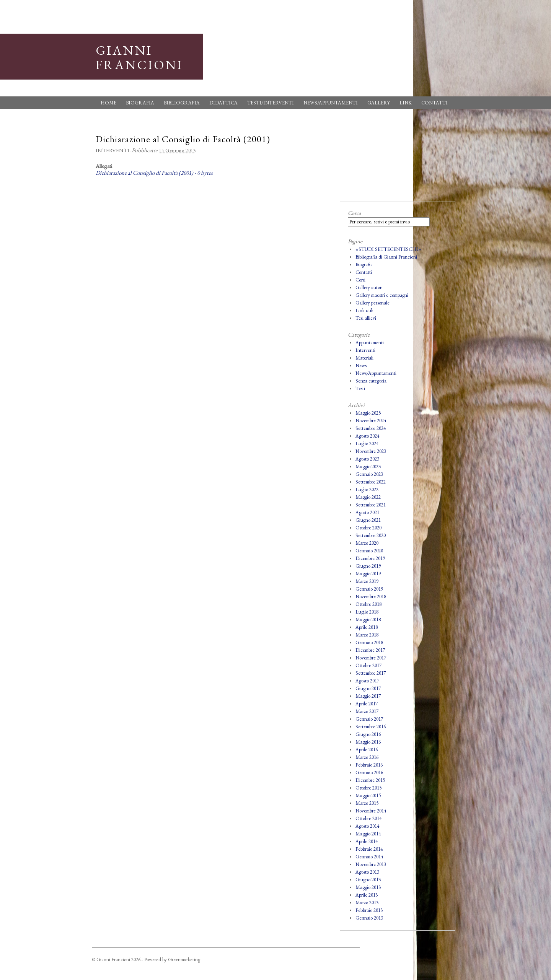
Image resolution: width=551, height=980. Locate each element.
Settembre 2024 (371, 428)
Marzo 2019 (367, 581)
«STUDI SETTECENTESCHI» (388, 249)
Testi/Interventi (271, 103)
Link (406, 103)
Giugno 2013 (368, 880)
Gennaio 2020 (369, 551)
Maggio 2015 (368, 795)
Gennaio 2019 (369, 589)
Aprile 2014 (367, 841)
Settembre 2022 (371, 482)
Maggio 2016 (368, 742)
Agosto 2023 (367, 459)
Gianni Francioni (139, 57)
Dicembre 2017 (370, 650)
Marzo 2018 (367, 635)
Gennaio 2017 (369, 719)
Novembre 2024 (371, 421)
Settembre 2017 (371, 673)
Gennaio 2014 (369, 857)
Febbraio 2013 (369, 910)
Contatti (434, 103)
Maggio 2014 (368, 834)
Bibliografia (182, 103)
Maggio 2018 (368, 619)
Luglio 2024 (367, 444)
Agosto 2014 (367, 826)
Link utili (364, 310)
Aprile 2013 (367, 895)
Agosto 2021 (367, 512)
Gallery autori (369, 287)
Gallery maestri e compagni (382, 295)
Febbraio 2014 (369, 849)
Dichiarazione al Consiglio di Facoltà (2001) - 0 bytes (154, 173)
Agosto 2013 (367, 872)
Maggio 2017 (368, 696)
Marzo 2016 (367, 757)
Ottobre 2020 (368, 528)
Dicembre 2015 (370, 780)
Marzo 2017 (367, 711)
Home (108, 103)
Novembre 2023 (371, 451)
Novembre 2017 (371, 658)
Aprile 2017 (367, 704)
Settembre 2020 (371, 535)
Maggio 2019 (368, 574)
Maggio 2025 (368, 413)
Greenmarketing (184, 960)
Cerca (354, 213)
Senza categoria (371, 381)
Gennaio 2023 (369, 474)
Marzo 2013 (367, 903)
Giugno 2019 (368, 566)
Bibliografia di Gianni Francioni (386, 257)
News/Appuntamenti (331, 103)
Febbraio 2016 (369, 765)
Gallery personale (372, 303)
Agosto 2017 (367, 681)
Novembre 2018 (371, 597)
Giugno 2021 (368, 520)
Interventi (112, 150)
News (361, 365)
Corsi (360, 280)
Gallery (379, 103)
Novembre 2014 (371, 811)
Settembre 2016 (371, 727)
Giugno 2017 (368, 688)
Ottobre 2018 (368, 604)
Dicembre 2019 (370, 558)
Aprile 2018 (367, 627)
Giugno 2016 (368, 734)
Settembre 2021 (371, 505)
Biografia (140, 103)
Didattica (223, 103)
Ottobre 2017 (368, 665)
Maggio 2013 (368, 887)
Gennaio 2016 (369, 772)
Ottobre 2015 (368, 788)
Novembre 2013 (371, 864)
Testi (360, 388)
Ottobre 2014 (368, 818)
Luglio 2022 (367, 489)
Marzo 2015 (367, 803)
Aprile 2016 (367, 750)
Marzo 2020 (367, 543)
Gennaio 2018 (369, 642)
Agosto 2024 (367, 436)
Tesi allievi (366, 318)
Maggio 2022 (368, 497)
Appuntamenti (370, 343)
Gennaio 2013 (369, 918)
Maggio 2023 (368, 466)
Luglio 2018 (367, 612)
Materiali (364, 358)
